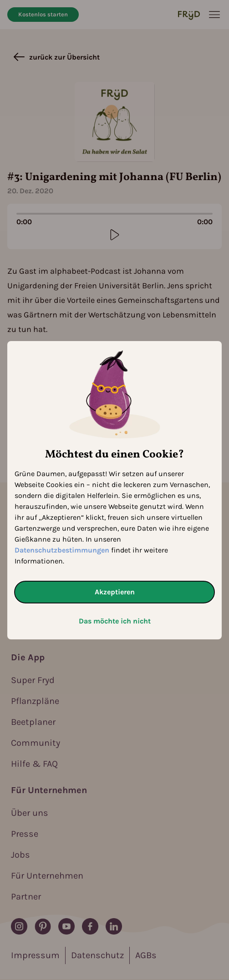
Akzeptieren (115, 592)
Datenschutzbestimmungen (62, 550)
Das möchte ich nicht (115, 621)
